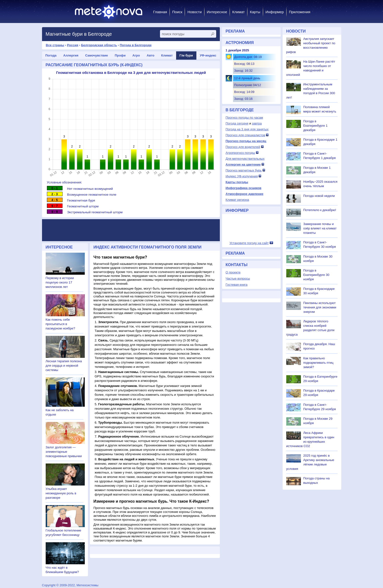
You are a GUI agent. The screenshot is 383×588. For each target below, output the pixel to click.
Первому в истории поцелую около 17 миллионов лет (60, 282)
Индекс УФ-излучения (242, 176)
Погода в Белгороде (136, 45)
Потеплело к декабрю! (320, 210)
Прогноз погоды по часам (244, 118)
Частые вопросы (238, 278)
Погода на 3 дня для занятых (247, 129)
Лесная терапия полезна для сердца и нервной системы (64, 366)
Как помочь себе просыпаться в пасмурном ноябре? (60, 324)
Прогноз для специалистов (245, 135)
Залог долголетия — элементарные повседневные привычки (64, 452)
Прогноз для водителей (243, 147)
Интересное (217, 12)
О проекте (233, 272)
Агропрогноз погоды (240, 153)
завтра (257, 123)
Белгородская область (99, 45)
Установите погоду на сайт (249, 243)
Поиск (177, 12)
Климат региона (237, 200)
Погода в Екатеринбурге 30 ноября (316, 275)
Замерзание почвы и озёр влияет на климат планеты (320, 228)
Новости (194, 12)
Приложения (300, 12)
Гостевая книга (237, 285)
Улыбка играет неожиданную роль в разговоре (61, 493)
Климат (239, 12)
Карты (255, 12)
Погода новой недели (319, 196)
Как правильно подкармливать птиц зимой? (319, 363)
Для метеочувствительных (245, 159)
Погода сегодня (237, 123)
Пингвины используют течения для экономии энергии (320, 307)
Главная (160, 12)
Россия (73, 45)
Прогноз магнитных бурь (244, 170)
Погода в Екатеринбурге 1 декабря (316, 126)
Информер (275, 12)
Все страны (55, 45)
